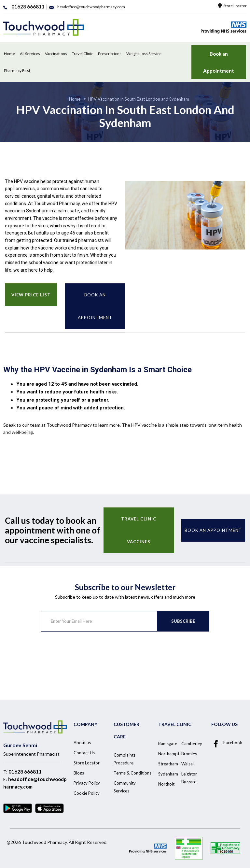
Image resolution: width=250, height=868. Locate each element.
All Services (30, 54)
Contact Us (84, 753)
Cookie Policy (87, 793)
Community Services (125, 787)
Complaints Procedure (125, 759)
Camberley (192, 744)
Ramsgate (168, 744)
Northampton (171, 754)
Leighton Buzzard (189, 778)
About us (82, 743)
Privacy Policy (87, 783)
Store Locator (232, 6)
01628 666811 (25, 772)
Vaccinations (56, 54)
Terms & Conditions (132, 773)
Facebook (227, 743)
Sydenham (168, 774)
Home (9, 54)
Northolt (166, 784)
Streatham (168, 764)
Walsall (188, 764)
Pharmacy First (17, 71)
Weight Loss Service (144, 54)
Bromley (189, 754)
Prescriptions (110, 54)
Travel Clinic (83, 54)
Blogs (79, 773)
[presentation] (90, 657)
